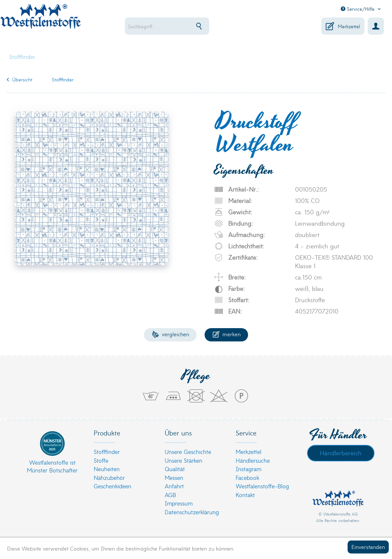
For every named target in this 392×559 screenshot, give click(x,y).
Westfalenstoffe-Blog (262, 486)
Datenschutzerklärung (192, 512)
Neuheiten (107, 469)
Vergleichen (170, 334)
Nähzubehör (109, 477)
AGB (170, 495)
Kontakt (245, 495)
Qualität (175, 469)
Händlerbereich (341, 453)
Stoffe (101, 460)
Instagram (249, 469)
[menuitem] (179, 26)
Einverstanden (368, 547)
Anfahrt (174, 486)
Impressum (179, 503)
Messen (174, 477)
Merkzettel (249, 452)
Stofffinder (107, 452)
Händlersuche (253, 460)
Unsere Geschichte (188, 452)
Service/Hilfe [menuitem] (358, 9)
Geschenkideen (113, 486)
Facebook (247, 477)
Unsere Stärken (184, 460)
